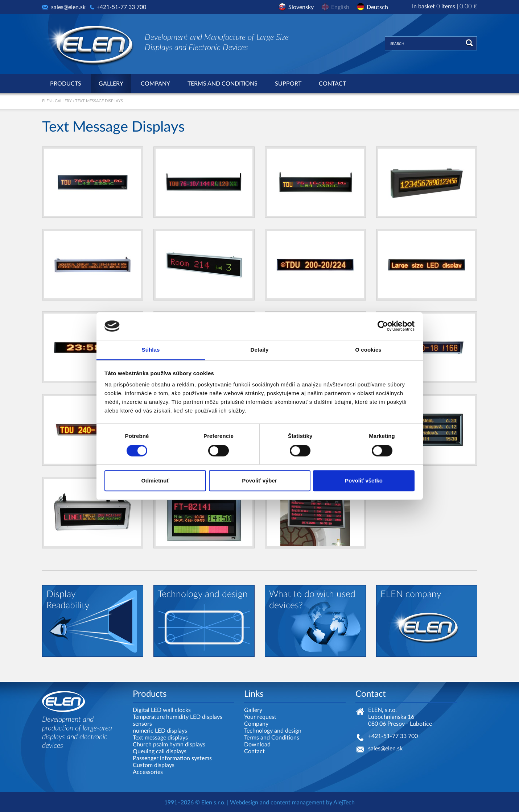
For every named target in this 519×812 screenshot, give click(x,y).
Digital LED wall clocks (162, 710)
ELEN (47, 101)
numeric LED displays (160, 731)
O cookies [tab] (368, 350)
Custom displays (154, 765)
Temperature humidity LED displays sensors (178, 720)
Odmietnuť (155, 480)
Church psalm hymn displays (169, 745)
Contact (332, 84)
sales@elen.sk (68, 7)
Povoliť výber (259, 480)
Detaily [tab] (260, 350)
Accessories (148, 772)
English (340, 7)
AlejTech (344, 803)
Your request (260, 717)
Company (155, 84)
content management (298, 803)
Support (288, 84)
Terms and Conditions (223, 84)
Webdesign (244, 803)
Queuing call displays (160, 751)
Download (257, 745)
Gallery (111, 84)
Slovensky (301, 7)
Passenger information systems (172, 758)
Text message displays (160, 738)
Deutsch (377, 7)
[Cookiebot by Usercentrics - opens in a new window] (383, 326)
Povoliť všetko (364, 480)
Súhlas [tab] (151, 350)
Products (66, 84)
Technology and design (273, 731)
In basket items (445, 7)
